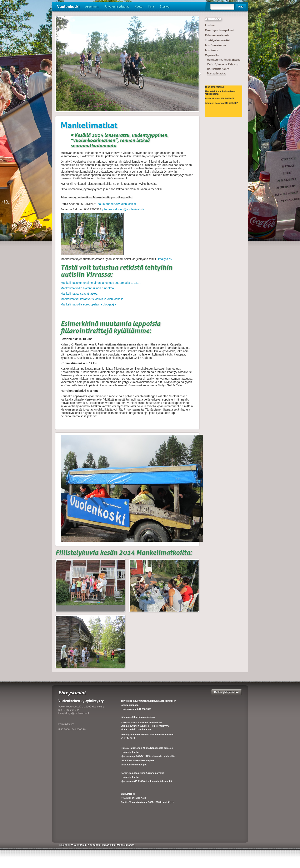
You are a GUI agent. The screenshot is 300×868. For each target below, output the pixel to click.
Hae (241, 7)
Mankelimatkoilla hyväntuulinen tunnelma (87, 288)
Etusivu (165, 7)
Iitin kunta (212, 50)
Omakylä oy (164, 259)
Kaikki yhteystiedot (227, 692)
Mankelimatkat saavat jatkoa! (79, 294)
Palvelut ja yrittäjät (117, 7)
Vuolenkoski (68, 7)
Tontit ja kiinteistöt (217, 40)
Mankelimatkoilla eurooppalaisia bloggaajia (88, 304)
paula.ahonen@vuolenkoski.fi (117, 204)
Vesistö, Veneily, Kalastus (223, 64)
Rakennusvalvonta (217, 35)
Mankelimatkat (216, 73)
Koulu (139, 7)
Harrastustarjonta (218, 69)
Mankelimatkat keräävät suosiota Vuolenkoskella (92, 299)
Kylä (151, 7)
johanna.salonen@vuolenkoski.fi (123, 209)
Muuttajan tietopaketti (220, 30)
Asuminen (92, 7)
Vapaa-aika (212, 55)
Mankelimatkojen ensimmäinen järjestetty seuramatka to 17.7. (101, 283)
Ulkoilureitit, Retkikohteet (223, 60)
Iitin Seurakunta (215, 45)
